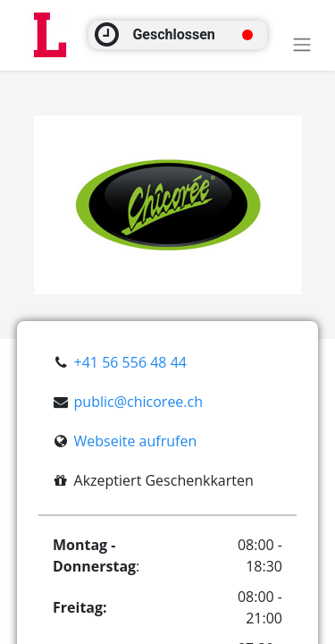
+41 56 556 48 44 (130, 362)
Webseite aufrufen (136, 441)
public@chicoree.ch (138, 402)
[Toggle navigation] (302, 44)
